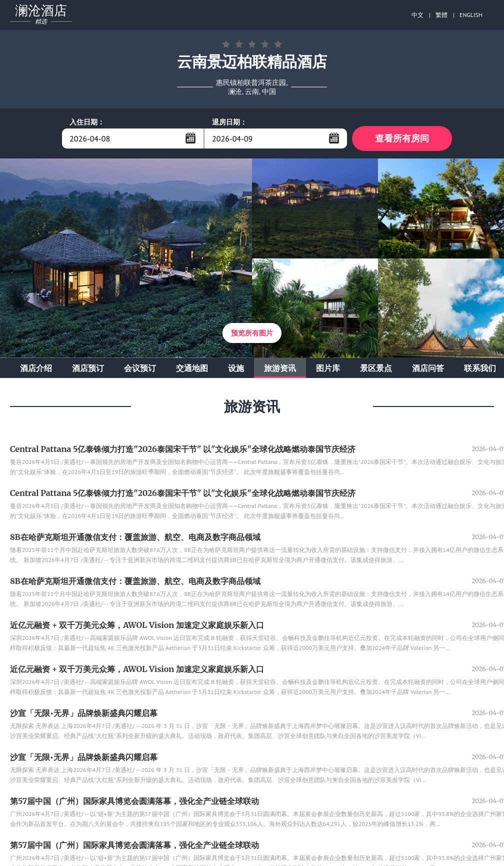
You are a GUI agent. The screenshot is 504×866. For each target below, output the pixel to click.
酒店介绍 (36, 368)
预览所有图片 (252, 333)
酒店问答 (428, 368)
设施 (236, 368)
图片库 (328, 368)
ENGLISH (471, 15)
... (190, 138)
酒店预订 (88, 368)
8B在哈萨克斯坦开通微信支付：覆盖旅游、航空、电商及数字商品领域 (135, 537)
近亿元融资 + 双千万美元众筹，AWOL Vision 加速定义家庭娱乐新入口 (137, 625)
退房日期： (229, 122)
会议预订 (140, 368)
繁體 (441, 15)
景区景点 (376, 368)
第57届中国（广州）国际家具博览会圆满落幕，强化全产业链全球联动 (134, 801)
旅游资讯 (280, 368)
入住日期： (87, 122)
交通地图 (192, 368)
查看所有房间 (402, 138)
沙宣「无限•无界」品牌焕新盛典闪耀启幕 (84, 713)
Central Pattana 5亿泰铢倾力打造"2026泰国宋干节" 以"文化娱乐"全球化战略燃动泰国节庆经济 (183, 449)
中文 (417, 15)
